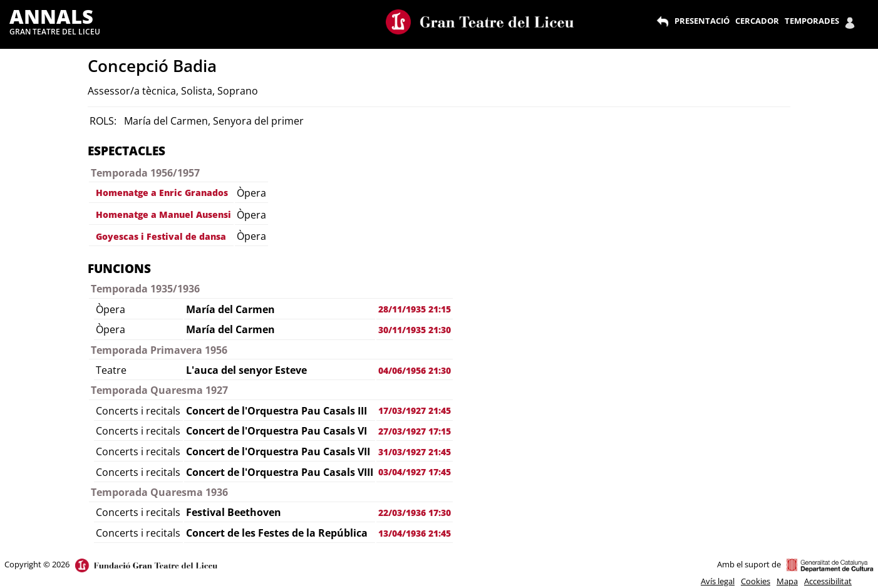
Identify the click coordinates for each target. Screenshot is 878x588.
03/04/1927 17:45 (415, 472)
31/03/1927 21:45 (415, 452)
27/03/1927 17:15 (415, 431)
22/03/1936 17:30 (415, 513)
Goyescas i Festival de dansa (161, 236)
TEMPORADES (812, 21)
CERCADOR (757, 21)
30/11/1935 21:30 (415, 330)
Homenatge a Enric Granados (162, 193)
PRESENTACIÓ (702, 21)
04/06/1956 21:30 (415, 370)
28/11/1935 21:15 (415, 309)
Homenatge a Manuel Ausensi (163, 214)
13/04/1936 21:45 (415, 533)
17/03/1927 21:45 (415, 410)
